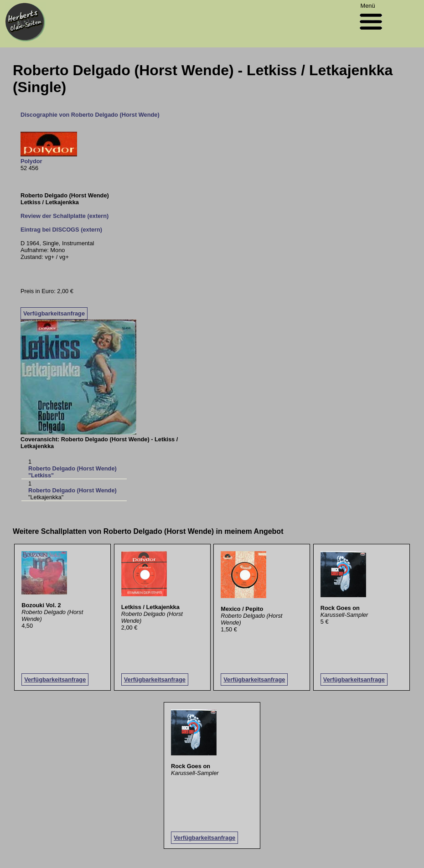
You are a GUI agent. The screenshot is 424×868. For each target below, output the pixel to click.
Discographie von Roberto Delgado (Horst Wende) (90, 115)
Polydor (31, 161)
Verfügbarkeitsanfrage (54, 313)
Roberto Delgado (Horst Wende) (72, 468)
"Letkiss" (41, 475)
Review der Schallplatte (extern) (65, 216)
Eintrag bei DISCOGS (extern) (61, 230)
